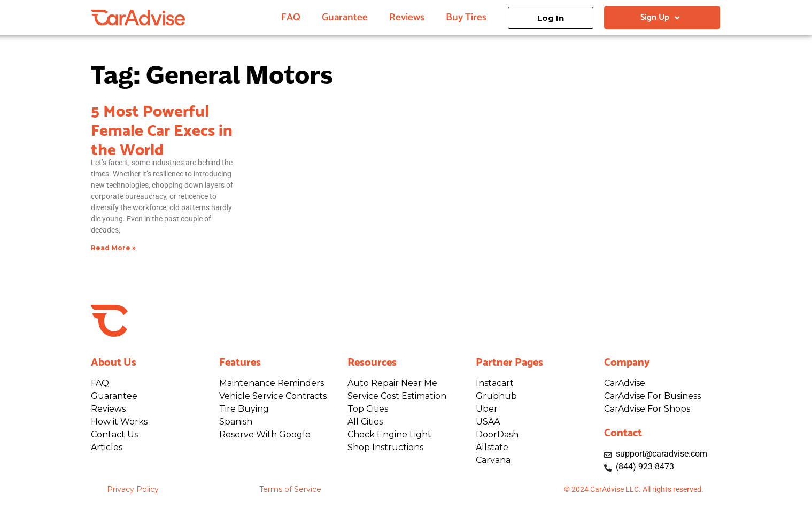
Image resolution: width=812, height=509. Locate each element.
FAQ (291, 17)
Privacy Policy (133, 489)
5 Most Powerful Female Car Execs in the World (162, 128)
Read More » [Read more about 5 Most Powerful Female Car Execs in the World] (113, 248)
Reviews (407, 17)
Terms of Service (290, 489)
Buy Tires (466, 17)
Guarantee (345, 17)
